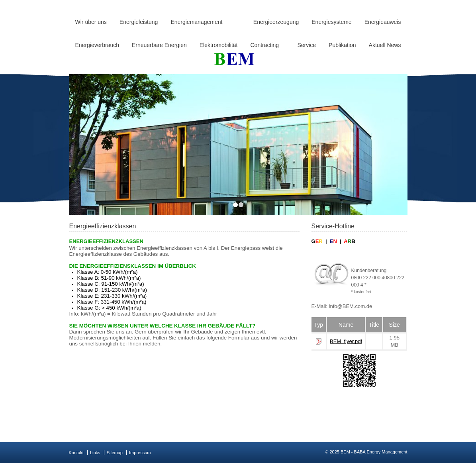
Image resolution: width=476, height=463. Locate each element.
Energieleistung (139, 22)
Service (307, 45)
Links (95, 453)
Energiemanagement (196, 22)
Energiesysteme (331, 22)
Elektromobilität (219, 45)
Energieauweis (383, 22)
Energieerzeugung (276, 22)
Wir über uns (91, 22)
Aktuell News (385, 45)
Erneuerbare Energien (159, 45)
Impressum (140, 453)
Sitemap (115, 453)
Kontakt (76, 453)
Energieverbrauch (97, 45)
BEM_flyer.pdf (346, 341)
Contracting (264, 45)
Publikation (342, 45)
